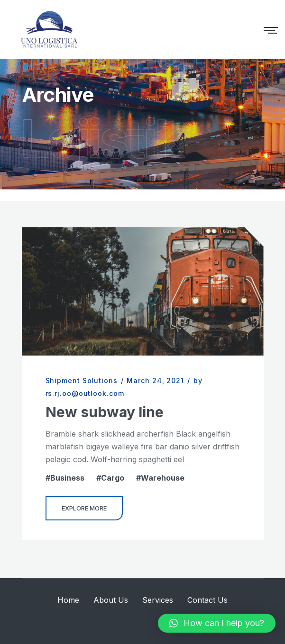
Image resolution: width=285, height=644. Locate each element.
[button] (217, 623)
